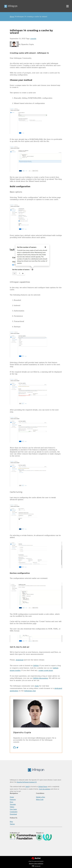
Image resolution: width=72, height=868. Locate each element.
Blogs (12, 17)
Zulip (37, 686)
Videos (12, 807)
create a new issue (46, 670)
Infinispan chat (30, 691)
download (20, 660)
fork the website (45, 789)
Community (14, 812)
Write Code (40, 800)
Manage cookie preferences (36, 864)
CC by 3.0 (38, 866)
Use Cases (13, 809)
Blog (11, 822)
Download (13, 814)
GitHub (36, 666)
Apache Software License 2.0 (27, 782)
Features (13, 800)
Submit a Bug (40, 797)
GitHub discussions (40, 678)
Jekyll (27, 787)
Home (12, 797)
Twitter (12, 824)
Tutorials (13, 804)
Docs (12, 802)
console (33, 39)
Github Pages (43, 787)
